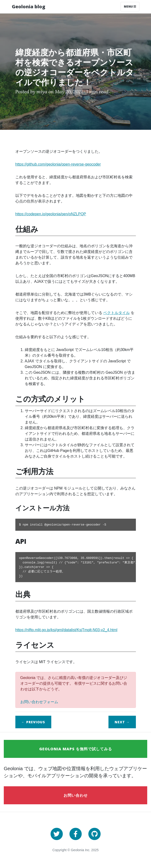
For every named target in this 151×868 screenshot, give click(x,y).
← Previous (33, 722)
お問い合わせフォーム (39, 702)
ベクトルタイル (116, 313)
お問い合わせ (76, 795)
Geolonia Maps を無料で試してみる (76, 749)
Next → (122, 722)
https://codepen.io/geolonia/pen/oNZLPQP (51, 214)
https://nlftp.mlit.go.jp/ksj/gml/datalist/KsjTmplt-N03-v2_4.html (66, 630)
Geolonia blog (28, 7)
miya (42, 92)
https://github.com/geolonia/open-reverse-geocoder (58, 164)
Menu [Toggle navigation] (130, 7)
